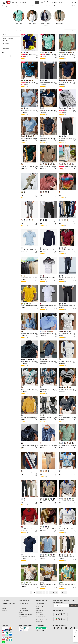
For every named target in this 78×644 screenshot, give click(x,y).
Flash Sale (25, 6)
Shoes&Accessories (51, 6)
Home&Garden (62, 6)
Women (18, 6)
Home (4, 31)
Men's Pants (6, 49)
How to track (22, 607)
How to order (22, 609)
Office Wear (22, 31)
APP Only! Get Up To (45, 2)
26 (62, 593)
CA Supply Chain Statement (41, 617)
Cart (76, 631)
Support (76, 641)
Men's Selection (15, 31)
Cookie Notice (40, 605)
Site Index (5, 609)
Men (13, 6)
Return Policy (40, 612)
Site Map (4, 611)
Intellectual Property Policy (41, 608)
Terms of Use (40, 614)
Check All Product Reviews (24, 611)
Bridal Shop (33, 6)
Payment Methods (24, 618)
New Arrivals (41, 6)
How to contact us (24, 603)
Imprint (4, 607)
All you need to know (42, 603)
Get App (76, 637)
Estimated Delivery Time (25, 614)
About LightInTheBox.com (9, 603)
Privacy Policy (40, 611)
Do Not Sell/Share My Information (42, 621)
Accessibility (5, 605)
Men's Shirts (6, 43)
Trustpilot (40, 625)
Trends (8, 31)
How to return (23, 605)
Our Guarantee (23, 616)
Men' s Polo (6, 41)
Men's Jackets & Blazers (9, 46)
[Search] (27, 2)
